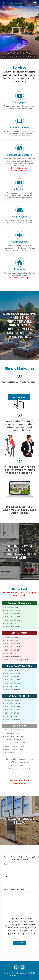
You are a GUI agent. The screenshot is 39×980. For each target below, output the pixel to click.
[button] (35, 3)
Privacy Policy (24, 975)
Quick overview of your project (14, 889)
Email (6, 877)
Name (6, 864)
